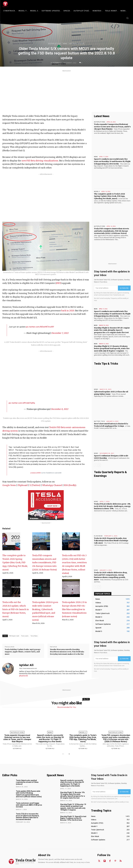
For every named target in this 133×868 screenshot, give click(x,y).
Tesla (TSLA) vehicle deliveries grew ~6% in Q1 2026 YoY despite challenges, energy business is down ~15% (112, 506)
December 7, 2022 (60, 333)
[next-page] (99, 465)
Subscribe (124, 288)
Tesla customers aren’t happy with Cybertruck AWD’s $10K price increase (29, 805)
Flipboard (23, 485)
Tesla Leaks (25, 636)
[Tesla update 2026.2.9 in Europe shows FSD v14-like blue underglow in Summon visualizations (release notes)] (71, 589)
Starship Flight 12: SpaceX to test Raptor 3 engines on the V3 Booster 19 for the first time (73, 818)
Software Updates (77, 43)
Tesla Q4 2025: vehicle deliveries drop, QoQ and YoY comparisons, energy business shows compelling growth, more (111, 576)
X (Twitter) (35, 485)
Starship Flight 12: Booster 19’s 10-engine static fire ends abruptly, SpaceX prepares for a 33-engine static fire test (112, 330)
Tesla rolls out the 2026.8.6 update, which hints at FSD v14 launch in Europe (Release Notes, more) (16, 609)
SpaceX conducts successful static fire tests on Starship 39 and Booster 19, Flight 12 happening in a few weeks (112, 161)
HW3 (58, 283)
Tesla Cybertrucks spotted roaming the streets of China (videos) (27, 782)
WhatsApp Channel (52, 485)
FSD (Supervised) (14, 636)
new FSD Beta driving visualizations (40, 161)
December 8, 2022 (60, 409)
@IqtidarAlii (23, 676)
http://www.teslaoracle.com (28, 668)
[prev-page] (96, 465)
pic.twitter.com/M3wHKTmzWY (40, 327)
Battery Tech (99, 421)
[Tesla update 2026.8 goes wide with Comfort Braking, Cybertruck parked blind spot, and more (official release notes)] (41, 589)
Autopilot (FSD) (55, 43)
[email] (106, 288)
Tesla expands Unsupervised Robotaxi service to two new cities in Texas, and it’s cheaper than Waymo (112, 127)
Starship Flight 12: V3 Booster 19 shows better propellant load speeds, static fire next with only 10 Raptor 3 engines (112, 349)
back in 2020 (68, 311)
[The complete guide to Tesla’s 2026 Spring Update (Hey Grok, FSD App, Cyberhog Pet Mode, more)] (11, 543)
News (65, 43)
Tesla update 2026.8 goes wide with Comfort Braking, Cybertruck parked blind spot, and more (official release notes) (29, 794)
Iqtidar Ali (57, 63)
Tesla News (34, 636)
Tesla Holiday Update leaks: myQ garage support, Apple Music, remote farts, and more (23, 652)
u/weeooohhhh (36, 473)
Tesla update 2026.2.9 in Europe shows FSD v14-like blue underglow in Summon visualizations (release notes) (74, 609)
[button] (127, 18)
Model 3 (97, 191)
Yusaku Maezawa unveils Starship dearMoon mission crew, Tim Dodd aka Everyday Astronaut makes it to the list (67, 652)
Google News (9, 485)
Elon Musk (98, 536)
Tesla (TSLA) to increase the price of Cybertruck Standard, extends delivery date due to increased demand (28, 817)
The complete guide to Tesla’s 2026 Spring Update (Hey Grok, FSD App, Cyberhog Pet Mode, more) (15, 563)
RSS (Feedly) (70, 485)
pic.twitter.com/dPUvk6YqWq (22, 403)
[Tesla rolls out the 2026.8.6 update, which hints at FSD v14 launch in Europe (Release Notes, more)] (11, 589)
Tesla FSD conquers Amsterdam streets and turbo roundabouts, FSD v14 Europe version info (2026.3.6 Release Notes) (44, 563)
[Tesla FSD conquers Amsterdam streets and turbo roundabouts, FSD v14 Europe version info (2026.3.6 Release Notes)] (41, 543)
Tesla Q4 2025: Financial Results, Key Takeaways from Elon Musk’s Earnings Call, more (111, 541)
